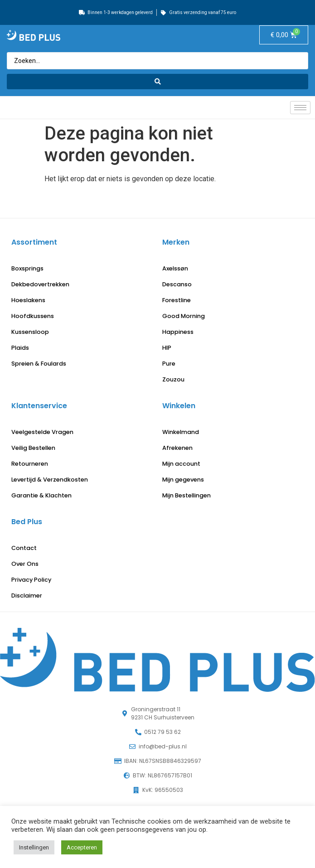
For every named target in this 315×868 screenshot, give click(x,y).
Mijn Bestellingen (187, 495)
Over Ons (25, 564)
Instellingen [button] (34, 847)
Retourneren (30, 464)
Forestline (177, 300)
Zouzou (173, 379)
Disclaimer (27, 596)
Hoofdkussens (33, 316)
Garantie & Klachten (41, 495)
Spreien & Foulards (39, 364)
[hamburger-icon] (300, 108)
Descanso (177, 284)
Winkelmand (181, 432)
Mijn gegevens (183, 480)
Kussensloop (30, 332)
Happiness (178, 332)
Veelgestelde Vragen (42, 432)
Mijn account (181, 464)
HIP (167, 348)
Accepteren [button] (82, 847)
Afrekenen (177, 448)
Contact (24, 548)
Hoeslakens (28, 300)
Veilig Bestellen (33, 448)
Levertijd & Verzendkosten (50, 480)
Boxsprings (27, 268)
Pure (169, 364)
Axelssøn (175, 268)
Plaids (20, 348)
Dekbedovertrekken (40, 284)
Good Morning (184, 316)
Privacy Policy (31, 580)
